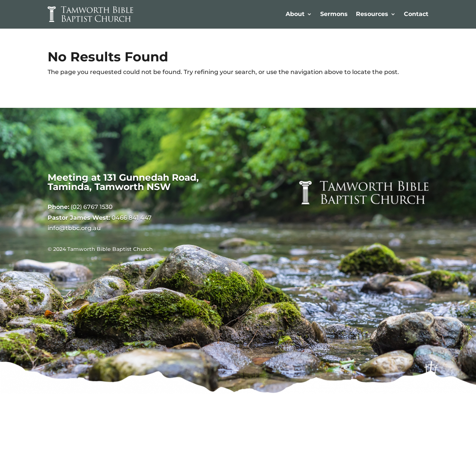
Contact (416, 14)
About (295, 14)
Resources (372, 14)
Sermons (334, 14)
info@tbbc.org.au (74, 228)
